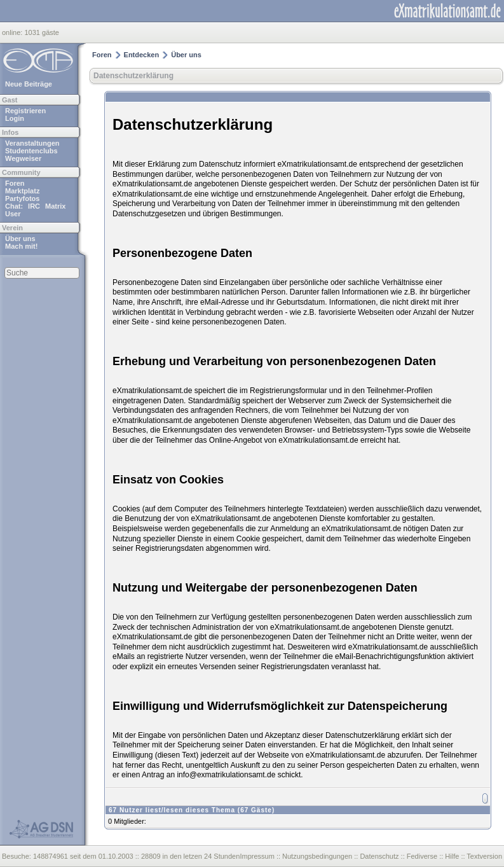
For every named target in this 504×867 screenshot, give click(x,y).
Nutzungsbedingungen (317, 856)
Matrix (55, 206)
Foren (15, 183)
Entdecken (142, 55)
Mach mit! (21, 246)
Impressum (257, 856)
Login (15, 118)
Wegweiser (23, 158)
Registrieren (25, 111)
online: (13, 32)
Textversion (484, 856)
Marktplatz (22, 191)
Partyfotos (22, 198)
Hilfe (452, 856)
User (13, 214)
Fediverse (422, 856)
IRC (34, 206)
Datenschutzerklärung (133, 76)
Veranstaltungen (32, 143)
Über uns (20, 239)
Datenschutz (379, 856)
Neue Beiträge (29, 84)
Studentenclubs (31, 151)
